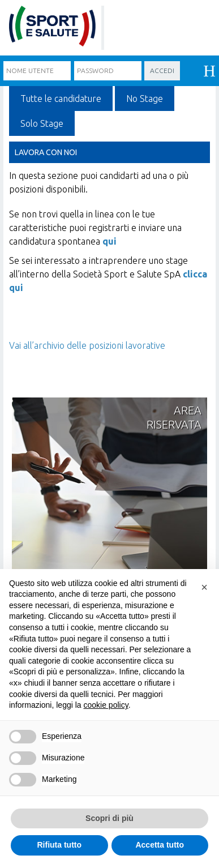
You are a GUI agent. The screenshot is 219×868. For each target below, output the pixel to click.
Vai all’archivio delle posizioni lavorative (87, 345)
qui (109, 241)
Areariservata (174, 417)
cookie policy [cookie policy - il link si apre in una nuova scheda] (106, 705)
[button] (204, 587)
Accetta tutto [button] (160, 845)
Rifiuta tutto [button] (59, 845)
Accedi (162, 70)
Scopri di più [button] (109, 818)
